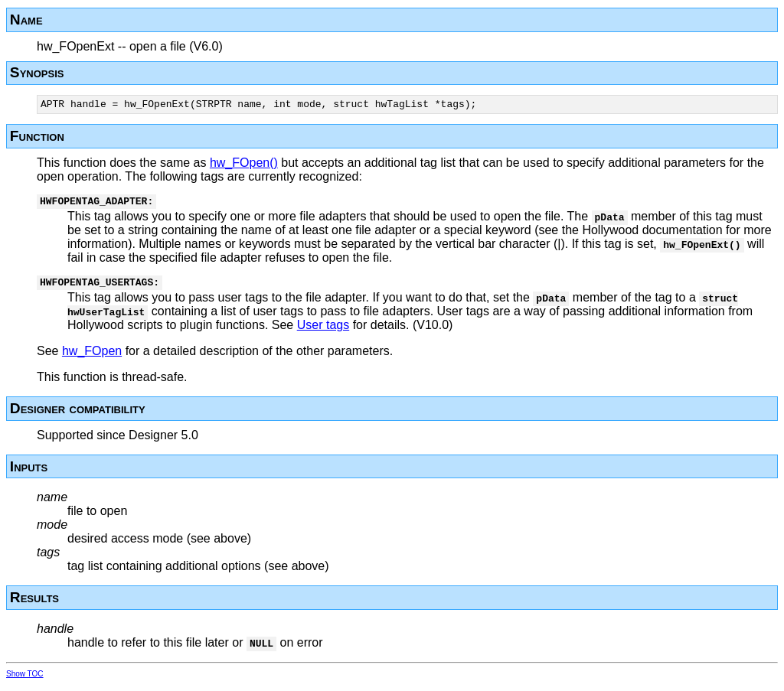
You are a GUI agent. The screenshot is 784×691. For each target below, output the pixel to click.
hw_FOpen (92, 358)
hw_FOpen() (244, 165)
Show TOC (25, 681)
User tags (323, 332)
